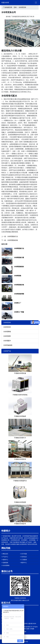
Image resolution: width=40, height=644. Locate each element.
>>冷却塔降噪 (5, 565)
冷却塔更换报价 (19, 267)
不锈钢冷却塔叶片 (20, 438)
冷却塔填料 (7, 336)
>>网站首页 (5, 554)
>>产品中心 (5, 557)
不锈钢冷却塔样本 (20, 459)
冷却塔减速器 (8, 345)
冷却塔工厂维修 (19, 312)
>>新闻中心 (5, 560)
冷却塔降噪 (7, 332)
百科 (15, 7)
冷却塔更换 (18, 276)
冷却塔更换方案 (19, 257)
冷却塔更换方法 (13, 236)
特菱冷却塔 (5, 3)
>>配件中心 (23, 563)
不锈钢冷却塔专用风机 (20, 395)
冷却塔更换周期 (19, 294)
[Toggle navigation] (36, 3)
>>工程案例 (23, 560)
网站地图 (27, 629)
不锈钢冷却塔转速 (20, 373)
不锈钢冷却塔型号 (20, 524)
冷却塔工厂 (18, 303)
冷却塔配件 (7, 341)
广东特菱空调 (7, 7)
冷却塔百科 (22, 7)
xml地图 (32, 629)
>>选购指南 (5, 563)
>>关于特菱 (23, 554)
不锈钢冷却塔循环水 (20, 481)
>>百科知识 (23, 557)
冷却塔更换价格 (13, 240)
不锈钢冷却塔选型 (20, 502)
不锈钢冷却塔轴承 (20, 416)
